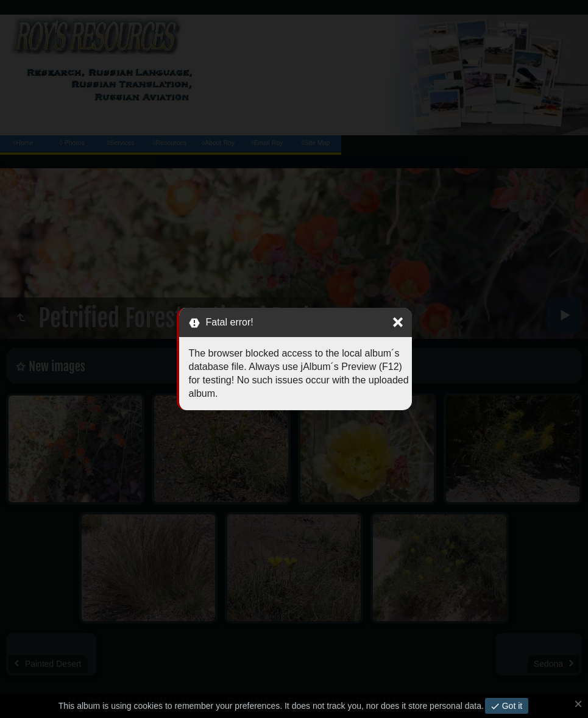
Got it (511, 706)
